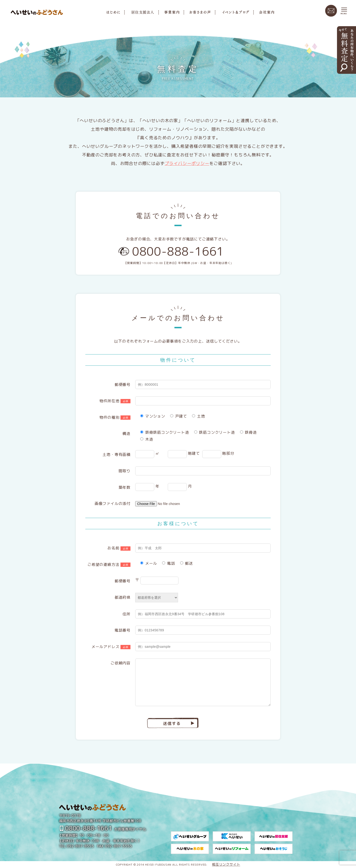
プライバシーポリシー (187, 163)
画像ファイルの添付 (113, 504)
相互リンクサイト (226, 864)
